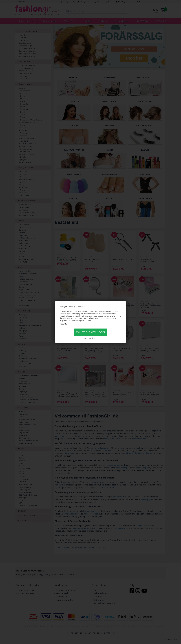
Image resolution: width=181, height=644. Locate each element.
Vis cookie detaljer (90, 338)
